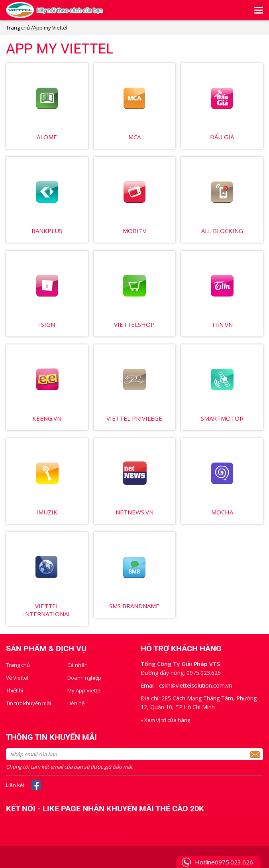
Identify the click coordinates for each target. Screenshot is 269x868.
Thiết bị (15, 690)
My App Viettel (84, 690)
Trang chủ (18, 28)
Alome (47, 137)
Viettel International (47, 610)
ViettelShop (134, 324)
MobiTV (134, 231)
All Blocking (222, 231)
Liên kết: (16, 785)
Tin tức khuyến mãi (28, 703)
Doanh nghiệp (84, 678)
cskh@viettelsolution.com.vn (195, 685)
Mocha (222, 512)
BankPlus (47, 231)
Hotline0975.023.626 (224, 862)
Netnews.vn (134, 512)
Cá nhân (78, 665)
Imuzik (47, 512)
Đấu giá (222, 137)
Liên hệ (76, 703)
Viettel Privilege (134, 418)
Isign (47, 324)
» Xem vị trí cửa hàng (165, 720)
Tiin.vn (222, 324)
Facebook (36, 785)
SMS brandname (134, 606)
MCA (134, 137)
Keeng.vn (47, 418)
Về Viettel (17, 678)
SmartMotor (222, 418)
